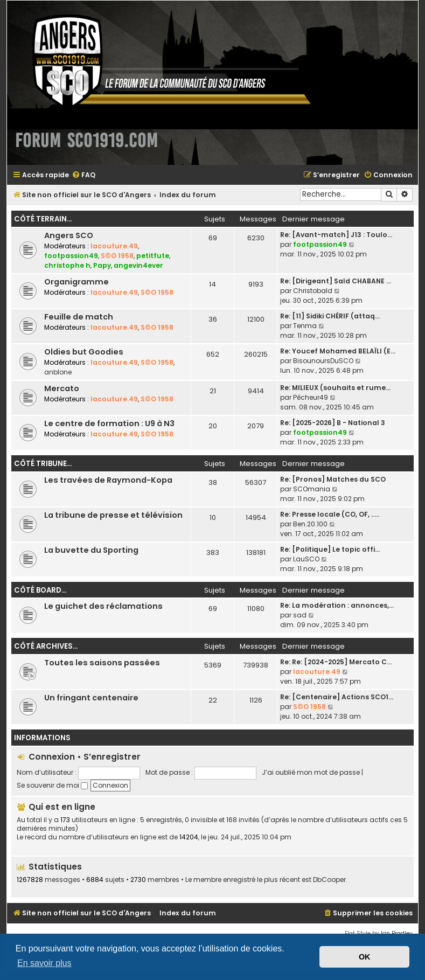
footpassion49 (71, 256)
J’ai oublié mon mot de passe (311, 772)
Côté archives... (46, 646)
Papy (102, 265)
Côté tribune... (43, 464)
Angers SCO (69, 235)
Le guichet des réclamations (103, 606)
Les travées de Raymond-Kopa (108, 480)
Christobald (313, 291)
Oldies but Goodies (84, 352)
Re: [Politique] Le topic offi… (330, 549)
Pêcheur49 (311, 397)
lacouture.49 (114, 246)
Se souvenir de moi (52, 785)
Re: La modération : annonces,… (337, 605)
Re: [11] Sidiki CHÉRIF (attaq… (330, 316)
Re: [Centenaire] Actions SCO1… (337, 697)
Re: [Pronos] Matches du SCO (333, 479)
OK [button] (365, 957)
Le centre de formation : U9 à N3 (109, 423)
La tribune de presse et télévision (113, 515)
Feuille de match (79, 317)
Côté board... (40, 590)
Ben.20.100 (310, 524)
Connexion (52, 757)
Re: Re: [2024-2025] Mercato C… (336, 662)
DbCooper (329, 880)
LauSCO (306, 559)
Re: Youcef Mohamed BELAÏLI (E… (338, 351)
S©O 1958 (117, 256)
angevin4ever (138, 265)
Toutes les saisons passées (102, 663)
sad (300, 615)
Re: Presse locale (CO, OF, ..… (330, 514)
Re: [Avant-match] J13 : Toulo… (336, 235)
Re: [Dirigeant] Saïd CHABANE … (336, 281)
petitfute (153, 256)
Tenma (305, 326)
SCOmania (312, 489)
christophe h (67, 265)
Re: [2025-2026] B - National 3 (333, 423)
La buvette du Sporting (91, 550)
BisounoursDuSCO (323, 361)
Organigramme (76, 282)
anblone (58, 372)
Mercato (62, 388)
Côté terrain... (43, 219)
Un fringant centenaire (91, 698)
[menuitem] (83, 175)
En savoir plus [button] (44, 963)
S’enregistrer (112, 757)
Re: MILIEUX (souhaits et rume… (335, 388)
